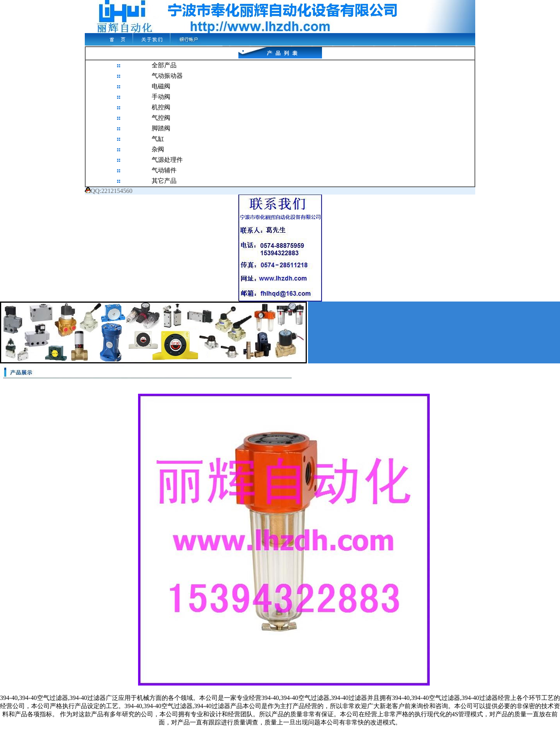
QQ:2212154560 (109, 191)
